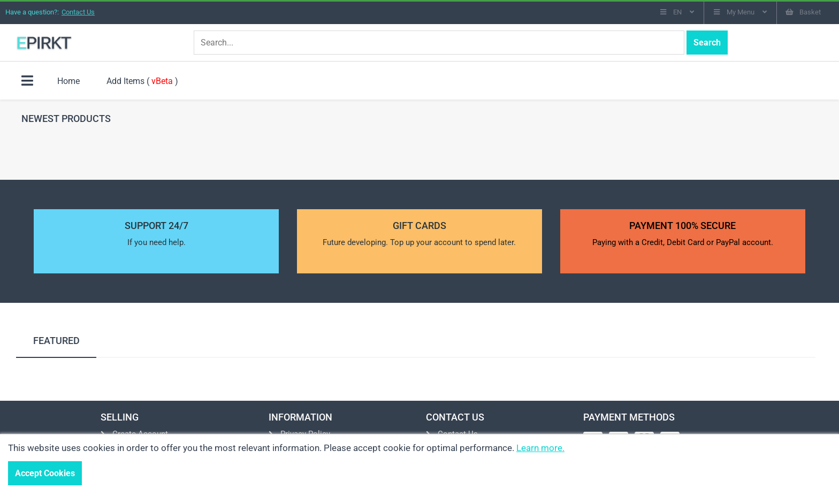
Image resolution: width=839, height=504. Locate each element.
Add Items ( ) (142, 81)
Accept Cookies (45, 473)
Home (68, 81)
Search (707, 43)
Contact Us (78, 12)
